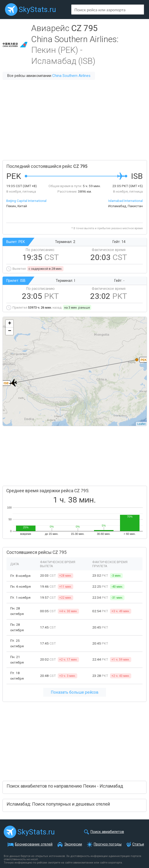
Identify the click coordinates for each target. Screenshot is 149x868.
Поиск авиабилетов (107, 832)
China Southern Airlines (71, 76)
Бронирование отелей (34, 844)
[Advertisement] (74, 120)
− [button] (10, 331)
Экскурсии (73, 844)
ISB (6, 383)
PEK (144, 360)
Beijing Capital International (26, 201)
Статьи (138, 844)
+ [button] (10, 324)
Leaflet (141, 424)
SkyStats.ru (37, 10)
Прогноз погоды (108, 844)
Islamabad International (125, 201)
